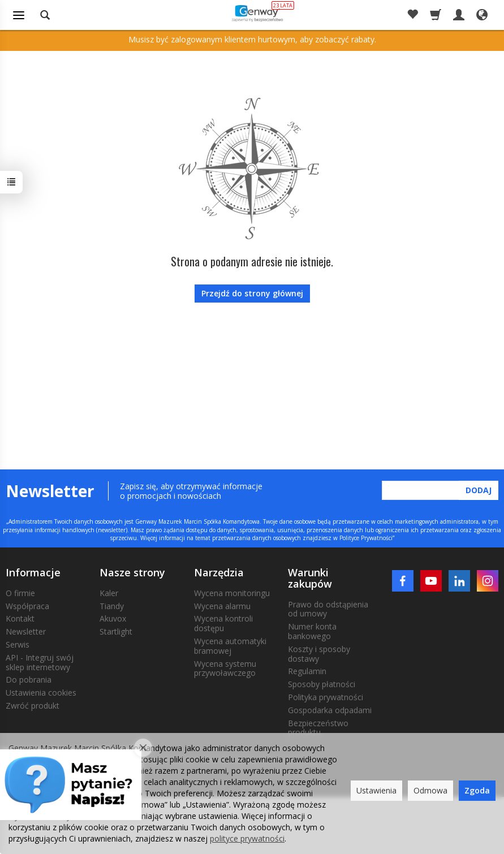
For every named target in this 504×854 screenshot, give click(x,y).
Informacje (33, 572)
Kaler (109, 593)
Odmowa (430, 790)
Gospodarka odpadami (330, 710)
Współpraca (27, 606)
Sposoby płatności (322, 684)
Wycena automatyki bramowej (230, 646)
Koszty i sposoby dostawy (319, 654)
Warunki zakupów (310, 578)
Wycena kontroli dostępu (223, 623)
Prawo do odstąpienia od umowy (328, 609)
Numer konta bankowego (312, 631)
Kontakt (20, 618)
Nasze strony (132, 572)
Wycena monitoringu (232, 593)
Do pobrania (29, 680)
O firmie (20, 593)
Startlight (116, 631)
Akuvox (113, 618)
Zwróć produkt (33, 706)
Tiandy (112, 606)
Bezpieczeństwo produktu (318, 728)
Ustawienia (376, 790)
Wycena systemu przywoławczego (225, 668)
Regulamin (307, 671)
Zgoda (477, 790)
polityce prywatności (247, 838)
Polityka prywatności (326, 697)
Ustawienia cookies (41, 693)
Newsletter (26, 631)
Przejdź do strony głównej (252, 293)
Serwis (18, 644)
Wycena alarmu (222, 606)
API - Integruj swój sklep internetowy (40, 662)
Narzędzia (219, 572)
